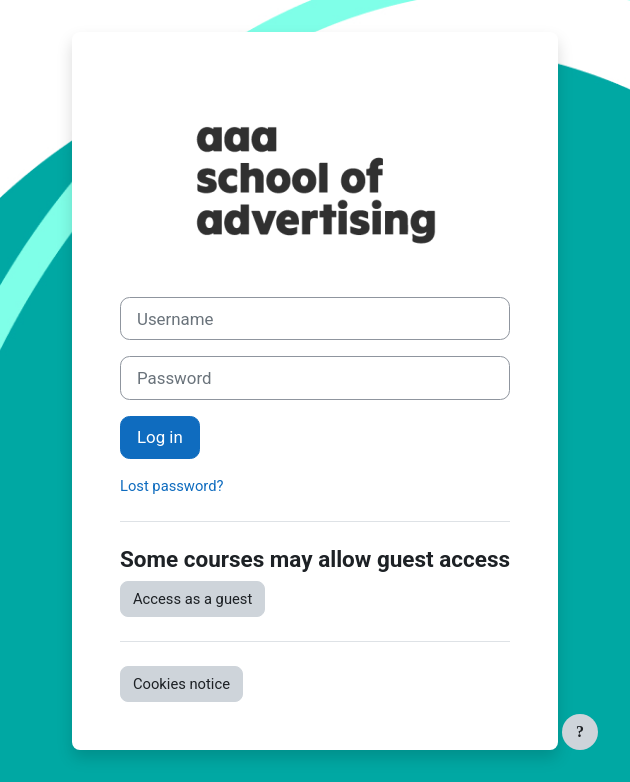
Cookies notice (181, 684)
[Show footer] (580, 732)
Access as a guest (192, 599)
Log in (160, 437)
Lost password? (172, 486)
